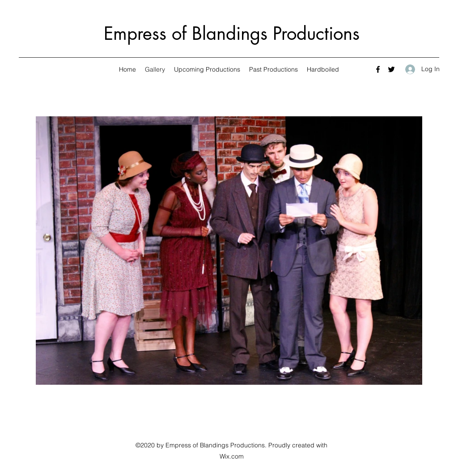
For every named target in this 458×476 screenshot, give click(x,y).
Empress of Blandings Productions (232, 34)
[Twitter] (391, 69)
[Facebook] (378, 69)
